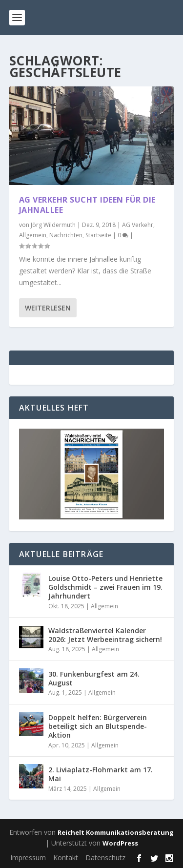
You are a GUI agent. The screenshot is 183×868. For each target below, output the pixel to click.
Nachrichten (66, 235)
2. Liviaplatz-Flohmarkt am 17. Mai (101, 774)
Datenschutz (105, 858)
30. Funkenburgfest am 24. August (94, 678)
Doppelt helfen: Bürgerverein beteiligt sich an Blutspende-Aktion (98, 726)
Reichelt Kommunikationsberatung (116, 832)
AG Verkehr (138, 225)
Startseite (98, 235)
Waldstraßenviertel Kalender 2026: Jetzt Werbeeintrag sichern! (105, 635)
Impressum (28, 858)
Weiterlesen (48, 308)
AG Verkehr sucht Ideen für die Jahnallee (87, 205)
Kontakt (66, 858)
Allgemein (33, 235)
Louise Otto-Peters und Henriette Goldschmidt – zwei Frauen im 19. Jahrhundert (105, 587)
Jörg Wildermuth (53, 225)
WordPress (120, 843)
